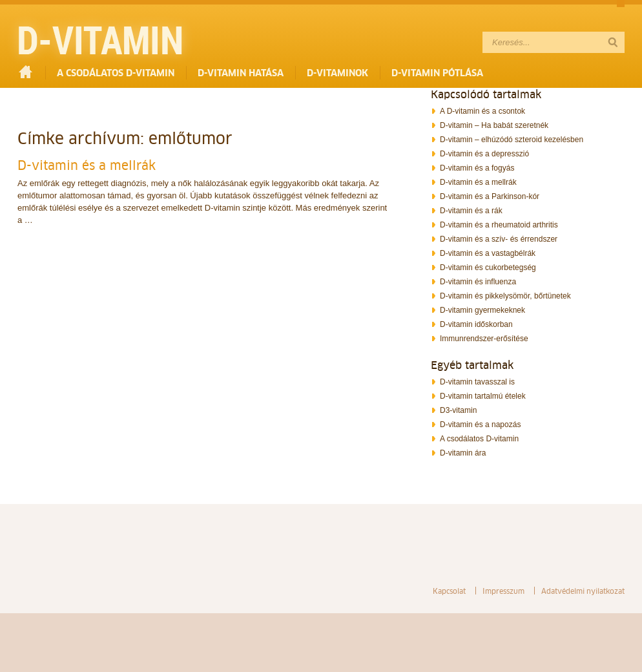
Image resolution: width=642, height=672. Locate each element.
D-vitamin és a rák (471, 211)
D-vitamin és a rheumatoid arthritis (499, 225)
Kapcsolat (449, 591)
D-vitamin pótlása (437, 73)
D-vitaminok (337, 73)
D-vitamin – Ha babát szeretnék (494, 125)
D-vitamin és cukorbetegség (488, 268)
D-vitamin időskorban (476, 324)
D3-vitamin (458, 410)
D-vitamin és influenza (478, 282)
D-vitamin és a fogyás (477, 168)
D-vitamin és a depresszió (484, 154)
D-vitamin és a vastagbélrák (488, 253)
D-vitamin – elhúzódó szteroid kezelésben (512, 140)
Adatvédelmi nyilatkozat (583, 591)
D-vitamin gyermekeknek (482, 310)
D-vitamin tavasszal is (477, 382)
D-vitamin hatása (241, 73)
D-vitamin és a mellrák (87, 165)
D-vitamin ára (463, 453)
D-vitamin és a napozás (480, 425)
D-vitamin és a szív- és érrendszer (499, 239)
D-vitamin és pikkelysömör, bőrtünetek (505, 296)
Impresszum (503, 591)
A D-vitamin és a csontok (482, 111)
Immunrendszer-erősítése (484, 339)
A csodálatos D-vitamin (116, 73)
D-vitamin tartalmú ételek (483, 396)
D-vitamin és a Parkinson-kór (490, 196)
